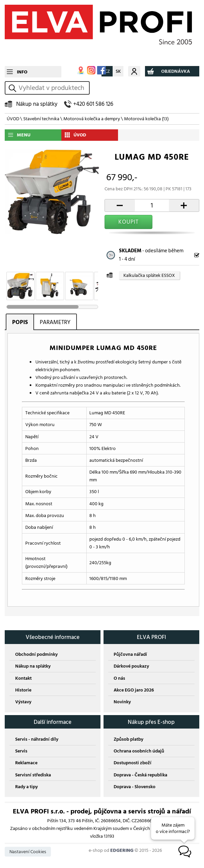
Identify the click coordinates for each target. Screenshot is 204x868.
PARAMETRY (55, 322)
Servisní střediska (33, 775)
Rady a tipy (26, 787)
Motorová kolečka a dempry (92, 119)
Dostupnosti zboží (133, 763)
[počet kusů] (152, 205)
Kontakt (23, 678)
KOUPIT (128, 222)
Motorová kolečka (146, 119)
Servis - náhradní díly (37, 739)
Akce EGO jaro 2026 (134, 690)
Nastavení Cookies (28, 852)
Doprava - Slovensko (135, 787)
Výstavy (23, 702)
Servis (21, 751)
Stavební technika (41, 119)
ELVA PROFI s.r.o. (102, 33)
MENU (24, 135)
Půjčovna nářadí (130, 654)
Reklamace (26, 763)
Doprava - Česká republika (140, 775)
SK (118, 71)
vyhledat (13, 88)
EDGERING (122, 850)
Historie (23, 690)
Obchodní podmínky (36, 654)
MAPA (81, 70)
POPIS (20, 322)
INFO (22, 72)
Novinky (122, 702)
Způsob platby (128, 739)
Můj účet (134, 71)
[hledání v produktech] (53, 88)
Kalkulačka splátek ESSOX (149, 276)
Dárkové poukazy (131, 666)
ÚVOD (13, 119)
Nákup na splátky (37, 104)
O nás (119, 678)
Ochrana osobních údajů (139, 751)
